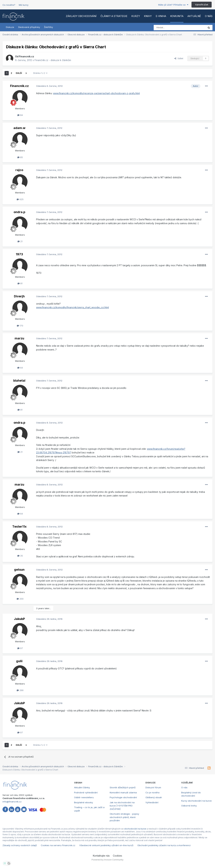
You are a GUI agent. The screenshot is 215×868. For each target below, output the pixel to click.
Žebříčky (48, 27)
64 (20, 368)
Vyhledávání (152, 802)
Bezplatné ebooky (83, 802)
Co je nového (153, 792)
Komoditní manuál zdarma (123, 792)
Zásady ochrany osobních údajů (20, 845)
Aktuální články (82, 787)
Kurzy (136, 16)
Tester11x (19, 527)
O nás (209, 16)
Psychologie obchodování (123, 797)
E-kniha (161, 16)
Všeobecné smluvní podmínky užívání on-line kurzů (106, 845)
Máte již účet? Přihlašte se (173, 5)
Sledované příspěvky (29, 27)
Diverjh (19, 296)
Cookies (117, 856)
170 (20, 326)
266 (20, 690)
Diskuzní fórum (153, 787)
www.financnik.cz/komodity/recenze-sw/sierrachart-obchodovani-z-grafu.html (96, 93)
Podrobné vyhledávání (86, 792)
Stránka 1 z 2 (40, 73)
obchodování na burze (135, 829)
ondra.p (19, 212)
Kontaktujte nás (101, 856)
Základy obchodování (81, 16)
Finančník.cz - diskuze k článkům (53, 60)
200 (20, 599)
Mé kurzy (24, 5)
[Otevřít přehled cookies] (9, 863)
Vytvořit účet (202, 5)
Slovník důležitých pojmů (123, 787)
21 (20, 241)
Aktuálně (194, 16)
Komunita (177, 16)
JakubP (19, 619)
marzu (19, 338)
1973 (19, 254)
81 (20, 283)
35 (20, 556)
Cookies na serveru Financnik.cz (58, 845)
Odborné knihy (189, 806)
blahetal (19, 381)
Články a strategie (114, 16)
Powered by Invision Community (107, 860)
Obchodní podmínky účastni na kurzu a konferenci (164, 845)
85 (20, 157)
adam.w (19, 128)
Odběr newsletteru (84, 797)
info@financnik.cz (12, 802)
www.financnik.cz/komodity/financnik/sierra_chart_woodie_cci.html (72, 307)
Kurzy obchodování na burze (196, 801)
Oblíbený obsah (154, 797)
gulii (19, 661)
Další (19, 73)
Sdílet (179, 58)
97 (20, 648)
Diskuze (10, 27)
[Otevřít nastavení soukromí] (5, 863)
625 (20, 199)
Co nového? (9, 5)
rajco (19, 170)
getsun (19, 570)
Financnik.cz (27, 56)
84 (20, 115)
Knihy (148, 16)
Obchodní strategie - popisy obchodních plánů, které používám (124, 817)
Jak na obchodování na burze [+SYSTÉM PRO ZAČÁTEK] (122, 806)
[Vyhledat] (170, 28)
